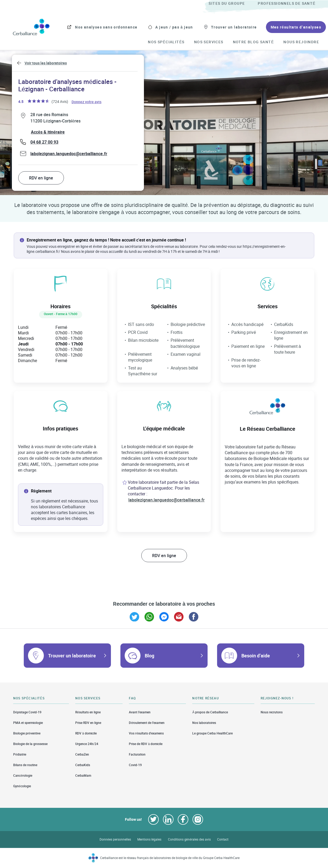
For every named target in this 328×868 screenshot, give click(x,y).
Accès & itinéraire (48, 132)
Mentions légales (149, 839)
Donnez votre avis (87, 101)
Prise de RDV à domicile (146, 744)
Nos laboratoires (204, 723)
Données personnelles (115, 839)
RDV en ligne (41, 178)
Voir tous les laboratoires (46, 63)
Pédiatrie (20, 754)
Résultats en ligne (88, 712)
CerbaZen (82, 754)
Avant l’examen (140, 712)
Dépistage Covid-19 (27, 712)
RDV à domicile (86, 733)
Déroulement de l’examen (147, 723)
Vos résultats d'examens (146, 733)
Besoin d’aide (256, 656)
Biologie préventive (27, 733)
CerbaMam (83, 775)
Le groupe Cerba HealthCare (212, 733)
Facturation (137, 754)
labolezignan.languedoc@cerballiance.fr (69, 154)
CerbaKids (83, 765)
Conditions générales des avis (189, 839)
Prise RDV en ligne (88, 723)
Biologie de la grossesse (30, 744)
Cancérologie (23, 775)
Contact (223, 839)
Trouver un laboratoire (72, 656)
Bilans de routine (25, 765)
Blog (149, 656)
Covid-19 (135, 765)
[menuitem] (233, 4)
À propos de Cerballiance (210, 712)
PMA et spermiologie (28, 723)
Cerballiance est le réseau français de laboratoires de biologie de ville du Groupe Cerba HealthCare (170, 858)
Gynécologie (22, 786)
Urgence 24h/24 (87, 744)
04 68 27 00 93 (44, 142)
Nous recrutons (272, 712)
